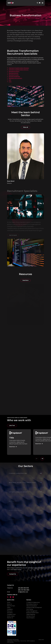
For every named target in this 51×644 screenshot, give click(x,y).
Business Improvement (16, 78)
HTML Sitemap (10, 642)
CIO (10, 80)
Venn (43, 640)
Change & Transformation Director (19, 70)
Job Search (10, 613)
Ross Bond (11, 181)
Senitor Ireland (11, 616)
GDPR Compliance (31, 641)
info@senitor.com (23, 592)
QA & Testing (30, 609)
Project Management (32, 611)
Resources (10, 611)
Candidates (10, 609)
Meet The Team (11, 606)
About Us (9, 604)
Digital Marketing (31, 614)
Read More (26, 280)
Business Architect (14, 71)
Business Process (14, 75)
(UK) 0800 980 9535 (23, 588)
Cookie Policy (10, 641)
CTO (10, 82)
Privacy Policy (17, 641)
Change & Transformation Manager (19, 68)
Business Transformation (33, 613)
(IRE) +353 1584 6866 (24, 590)
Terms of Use (23, 641)
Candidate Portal (11, 614)
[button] (42, 159)
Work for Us (10, 618)
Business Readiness (14, 77)
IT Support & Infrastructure (33, 602)
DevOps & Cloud (31, 616)
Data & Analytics (30, 618)
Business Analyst (14, 73)
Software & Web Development (34, 608)
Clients (9, 608)
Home (9, 602)
